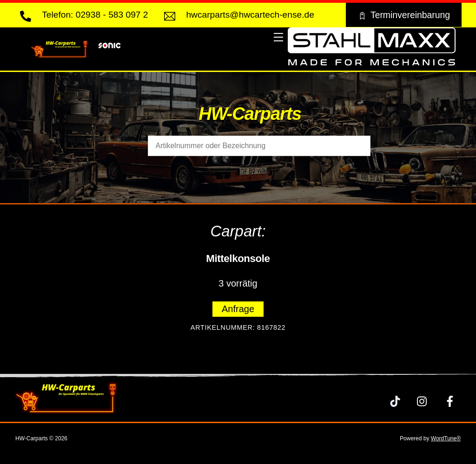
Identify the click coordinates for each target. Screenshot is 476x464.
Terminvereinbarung (404, 15)
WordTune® (446, 438)
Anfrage (238, 309)
